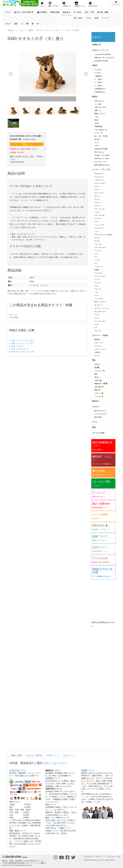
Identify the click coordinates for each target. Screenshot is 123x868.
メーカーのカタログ (101, 414)
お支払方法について (18, 770)
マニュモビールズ (100, 312)
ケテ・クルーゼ (99, 215)
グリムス (97, 206)
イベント (105, 18)
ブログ (8, 24)
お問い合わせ (111, 857)
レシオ (97, 324)
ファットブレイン (100, 276)
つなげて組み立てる (101, 130)
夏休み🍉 (97, 390)
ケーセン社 (66, 30)
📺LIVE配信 (42, 12)
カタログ (96, 407)
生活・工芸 (89, 12)
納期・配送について (18, 831)
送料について (15, 802)
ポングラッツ (99, 305)
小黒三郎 (97, 352)
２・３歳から (99, 79)
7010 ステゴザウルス (20, 349)
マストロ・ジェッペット (102, 308)
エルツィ (97, 190)
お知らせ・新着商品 (34, 755)
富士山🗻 (97, 377)
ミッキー (97, 315)
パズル (97, 146)
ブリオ (97, 286)
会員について (69, 755)
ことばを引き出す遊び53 (102, 54)
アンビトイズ (99, 177)
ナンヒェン (98, 251)
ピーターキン (99, 273)
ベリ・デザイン (99, 299)
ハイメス (97, 260)
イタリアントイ (99, 180)
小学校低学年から (100, 89)
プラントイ (98, 289)
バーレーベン (99, 267)
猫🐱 (96, 374)
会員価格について (53, 778)
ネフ (96, 257)
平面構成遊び (99, 126)
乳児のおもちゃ (99, 101)
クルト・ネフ (99, 343)
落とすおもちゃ (99, 152)
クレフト (97, 199)
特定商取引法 (89, 857)
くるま (97, 117)
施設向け (96, 401)
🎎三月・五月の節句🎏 (24, 12)
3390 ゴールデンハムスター (23, 343)
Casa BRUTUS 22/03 (101, 61)
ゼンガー (97, 241)
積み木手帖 (98, 417)
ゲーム (97, 143)
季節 (94, 360)
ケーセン (97, 212)
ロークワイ (98, 331)
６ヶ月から (98, 73)
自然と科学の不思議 (101, 149)
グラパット (98, 203)
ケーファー (98, 219)
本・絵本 (77, 12)
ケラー (97, 222)
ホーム (8, 12)
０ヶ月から (98, 70)
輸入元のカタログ (100, 411)
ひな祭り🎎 (98, 380)
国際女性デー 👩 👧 (101, 384)
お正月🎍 (97, 364)
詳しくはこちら (55, 763)
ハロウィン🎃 (99, 393)
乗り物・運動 (103, 12)
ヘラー (97, 292)
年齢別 (95, 65)
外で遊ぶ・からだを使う (102, 155)
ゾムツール (98, 244)
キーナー (97, 196)
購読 (119, 857)
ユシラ (97, 318)
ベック (97, 295)
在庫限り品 (97, 45)
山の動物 (76, 30)
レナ (96, 328)
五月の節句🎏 (99, 387)
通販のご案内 (17, 755)
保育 (16, 24)
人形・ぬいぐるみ (42, 30)
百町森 (97, 270)
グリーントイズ (99, 209)
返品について (51, 805)
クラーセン (98, 346)
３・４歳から (99, 82)
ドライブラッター (100, 247)
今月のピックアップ (100, 50)
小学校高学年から (100, 92)
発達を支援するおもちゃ (102, 165)
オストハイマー (99, 193)
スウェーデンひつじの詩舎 (103, 235)
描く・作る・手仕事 (101, 136)
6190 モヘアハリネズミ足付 (23, 341)
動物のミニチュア (100, 114)
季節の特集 (55, 12)
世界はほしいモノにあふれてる (104, 58)
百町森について (53, 755)
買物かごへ (27, 144)
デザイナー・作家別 (100, 335)
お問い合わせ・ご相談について (58, 828)
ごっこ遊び (98, 104)
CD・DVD (78, 18)
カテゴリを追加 (98, 433)
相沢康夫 (97, 340)
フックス (97, 279)
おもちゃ (67, 12)
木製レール (98, 110)
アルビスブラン (99, 174)
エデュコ (97, 186)
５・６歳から (99, 86)
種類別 (31, 30)
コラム (88, 18)
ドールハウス (99, 133)
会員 (96, 18)
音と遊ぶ (97, 139)
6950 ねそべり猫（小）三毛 (23, 352)
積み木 (97, 120)
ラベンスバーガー (100, 321)
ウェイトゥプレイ (100, 183)
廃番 (94, 427)
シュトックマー (99, 225)
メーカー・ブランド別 (101, 170)
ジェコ (97, 231)
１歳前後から (99, 76)
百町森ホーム (12, 30)
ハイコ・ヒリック (100, 349)
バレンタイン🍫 (100, 371)
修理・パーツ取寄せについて (57, 818)
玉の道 (97, 123)
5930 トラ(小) (17, 346)
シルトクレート (99, 228)
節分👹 (97, 368)
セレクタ (97, 238)
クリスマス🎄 (99, 396)
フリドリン (98, 283)
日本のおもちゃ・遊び (102, 158)
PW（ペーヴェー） (101, 302)
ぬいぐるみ (55, 30)
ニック (97, 254)
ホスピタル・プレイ (101, 162)
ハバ (96, 263)
